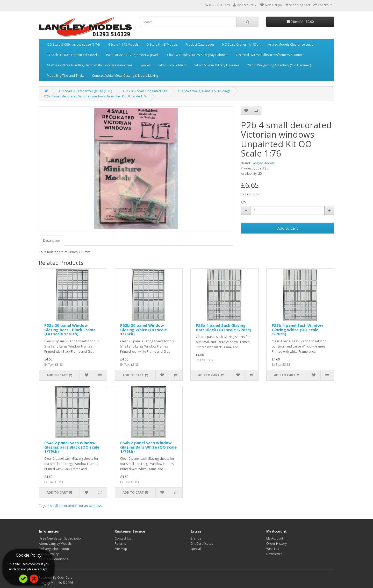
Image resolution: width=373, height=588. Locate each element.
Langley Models (263, 163)
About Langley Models (55, 544)
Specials (196, 549)
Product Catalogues (200, 44)
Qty (243, 202)
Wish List (273, 549)
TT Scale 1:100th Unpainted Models (73, 55)
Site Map (121, 549)
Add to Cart (288, 228)
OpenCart (64, 578)
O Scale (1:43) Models (162, 44)
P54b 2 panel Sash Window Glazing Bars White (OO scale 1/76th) (148, 447)
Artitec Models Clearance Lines (291, 44)
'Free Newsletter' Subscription (61, 538)
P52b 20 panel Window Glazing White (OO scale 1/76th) (144, 330)
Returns (120, 544)
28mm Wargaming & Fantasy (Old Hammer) (279, 65)
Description (52, 241)
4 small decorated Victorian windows (74, 506)
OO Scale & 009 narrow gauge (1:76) (73, 44)
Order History (277, 544)
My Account (275, 538)
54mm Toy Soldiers (172, 65)
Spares (145, 65)
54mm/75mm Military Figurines (217, 65)
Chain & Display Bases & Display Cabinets (198, 55)
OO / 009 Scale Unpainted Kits (145, 91)
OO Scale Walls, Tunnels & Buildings (204, 91)
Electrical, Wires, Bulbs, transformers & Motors (270, 55)
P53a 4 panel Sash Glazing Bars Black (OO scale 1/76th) (224, 327)
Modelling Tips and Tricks (66, 76)
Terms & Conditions (53, 559)
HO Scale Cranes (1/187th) (241, 44)
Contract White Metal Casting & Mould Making (125, 76)
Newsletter (274, 554)
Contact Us (123, 538)
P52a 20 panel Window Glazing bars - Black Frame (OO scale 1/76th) (70, 330)
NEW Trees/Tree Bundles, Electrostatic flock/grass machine (90, 65)
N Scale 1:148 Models (123, 44)
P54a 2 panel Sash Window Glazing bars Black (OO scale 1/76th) (72, 447)
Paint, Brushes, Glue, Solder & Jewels (133, 55)
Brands (196, 538)
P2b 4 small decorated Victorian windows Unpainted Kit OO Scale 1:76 (96, 96)
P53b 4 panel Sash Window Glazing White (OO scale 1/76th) (297, 330)
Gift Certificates (202, 544)
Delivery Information (54, 549)
